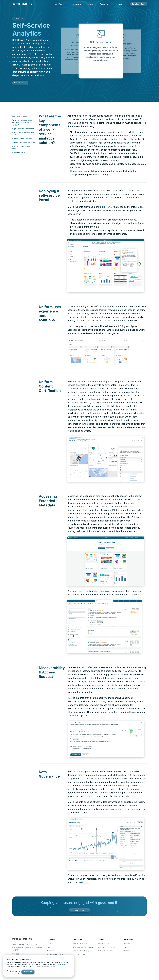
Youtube (127, 947)
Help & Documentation (106, 951)
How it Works (61, 4)
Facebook (128, 951)
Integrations (76, 4)
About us (50, 944)
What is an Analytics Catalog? (83, 947)
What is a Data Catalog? (81, 951)
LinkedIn (127, 944)
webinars (84, 882)
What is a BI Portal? (80, 944)
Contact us (51, 951)
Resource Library (79, 954)
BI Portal (108, 207)
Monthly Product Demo (55, 954)
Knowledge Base (104, 944)
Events (49, 947)
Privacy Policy (62, 965)
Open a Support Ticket (107, 947)
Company (120, 4)
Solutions (90, 4)
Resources (105, 4)
